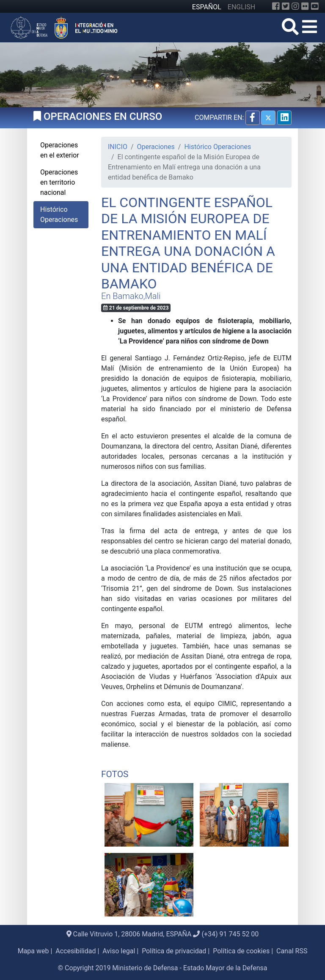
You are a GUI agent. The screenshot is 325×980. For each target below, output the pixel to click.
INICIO (118, 147)
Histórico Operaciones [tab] (59, 215)
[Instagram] (295, 6)
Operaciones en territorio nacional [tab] (59, 182)
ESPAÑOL (207, 7)
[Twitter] (286, 6)
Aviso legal (119, 951)
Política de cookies (241, 951)
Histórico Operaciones (218, 147)
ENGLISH (241, 7)
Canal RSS (292, 951)
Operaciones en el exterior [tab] (60, 150)
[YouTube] (315, 6)
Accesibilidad (76, 951)
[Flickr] (305, 6)
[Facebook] (276, 6)
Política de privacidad (174, 951)
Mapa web (33, 951)
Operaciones (156, 147)
